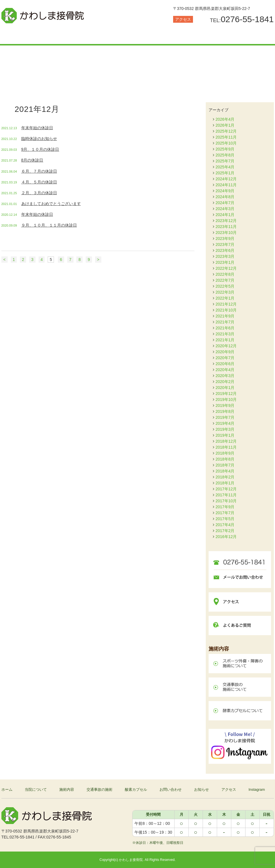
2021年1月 (225, 340)
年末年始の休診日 (37, 128)
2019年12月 (226, 394)
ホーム (7, 789)
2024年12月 (226, 179)
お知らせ (251, 35)
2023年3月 (225, 256)
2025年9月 (225, 149)
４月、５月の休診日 (39, 182)
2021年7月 (225, 322)
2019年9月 (225, 405)
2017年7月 (225, 513)
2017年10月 (226, 501)
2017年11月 (226, 495)
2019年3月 (225, 429)
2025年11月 (226, 137)
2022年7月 (225, 280)
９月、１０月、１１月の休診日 (49, 225)
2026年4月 (225, 119)
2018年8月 (225, 459)
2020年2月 (225, 382)
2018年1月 (225, 483)
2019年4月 (225, 423)
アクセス (183, 19)
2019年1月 (225, 435)
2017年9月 (225, 507)
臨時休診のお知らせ (39, 139)
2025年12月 (226, 131)
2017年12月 (226, 489)
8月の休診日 (32, 160)
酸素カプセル (160, 35)
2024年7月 (225, 203)
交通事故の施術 (115, 35)
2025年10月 (226, 143)
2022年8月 (225, 274)
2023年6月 (225, 250)
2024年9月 (225, 191)
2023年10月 (226, 233)
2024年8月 (225, 197)
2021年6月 (225, 328)
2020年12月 (226, 346)
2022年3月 (225, 292)
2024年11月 (226, 185)
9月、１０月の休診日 (40, 149)
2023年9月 (225, 239)
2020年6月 (225, 364)
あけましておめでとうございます (51, 204)
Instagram (257, 789)
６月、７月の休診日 (39, 171)
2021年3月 (225, 334)
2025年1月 (225, 173)
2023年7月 (225, 244)
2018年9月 (225, 453)
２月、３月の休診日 (39, 193)
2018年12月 (226, 441)
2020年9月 (225, 352)
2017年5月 (225, 519)
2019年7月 (225, 417)
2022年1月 (225, 298)
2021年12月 (226, 304)
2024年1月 (225, 215)
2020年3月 (225, 376)
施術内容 (70, 35)
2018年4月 (225, 471)
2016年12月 (226, 537)
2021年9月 (225, 316)
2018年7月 (225, 465)
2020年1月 (225, 388)
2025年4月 (225, 167)
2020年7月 (225, 358)
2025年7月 (225, 161)
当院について (24, 35)
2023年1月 (225, 262)
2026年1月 (225, 125)
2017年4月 (225, 525)
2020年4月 (225, 370)
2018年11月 (226, 447)
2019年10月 (226, 400)
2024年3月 (225, 209)
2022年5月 (225, 286)
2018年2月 (225, 477)
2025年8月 (225, 155)
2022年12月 (226, 268)
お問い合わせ (206, 35)
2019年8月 (225, 411)
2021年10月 (226, 310)
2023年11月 (226, 227)
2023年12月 (226, 221)
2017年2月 (225, 531)
